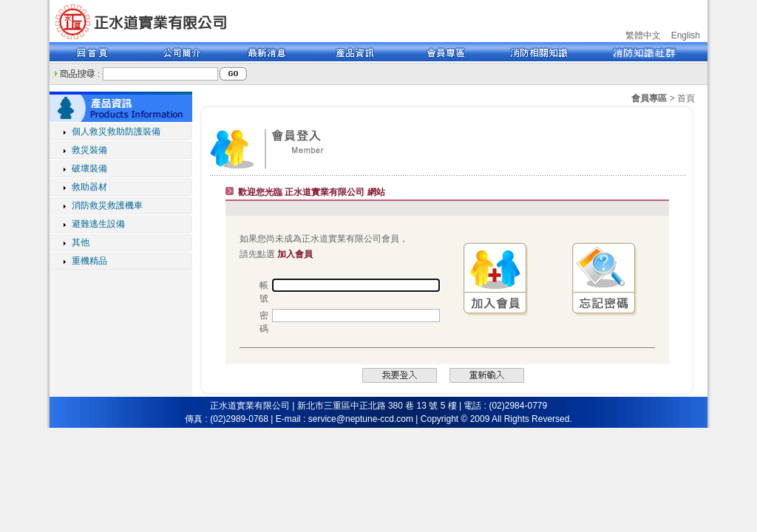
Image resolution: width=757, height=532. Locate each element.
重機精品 (89, 261)
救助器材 (89, 187)
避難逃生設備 (98, 224)
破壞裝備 (89, 168)
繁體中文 (643, 35)
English (686, 35)
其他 (81, 242)
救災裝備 (89, 150)
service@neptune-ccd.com (361, 419)
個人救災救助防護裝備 (116, 132)
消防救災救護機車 (107, 205)
